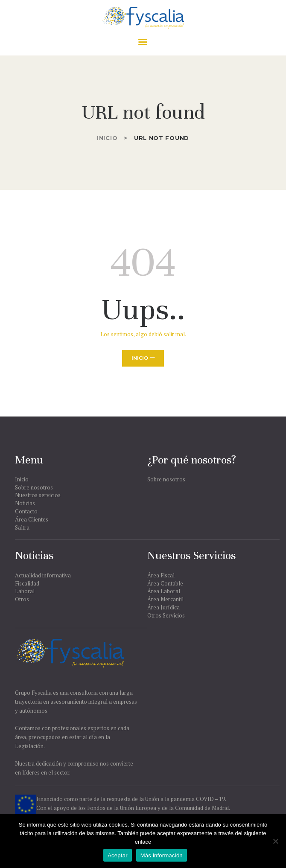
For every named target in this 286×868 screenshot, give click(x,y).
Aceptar (118, 855)
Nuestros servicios (38, 495)
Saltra (22, 527)
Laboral (25, 591)
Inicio (107, 138)
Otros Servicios (166, 615)
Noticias (25, 503)
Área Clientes (32, 519)
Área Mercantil (165, 599)
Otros (22, 599)
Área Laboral (164, 591)
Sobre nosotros (34, 487)
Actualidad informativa (43, 575)
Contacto (26, 511)
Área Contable (165, 583)
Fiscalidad (27, 583)
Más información (162, 855)
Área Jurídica (163, 607)
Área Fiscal (161, 575)
